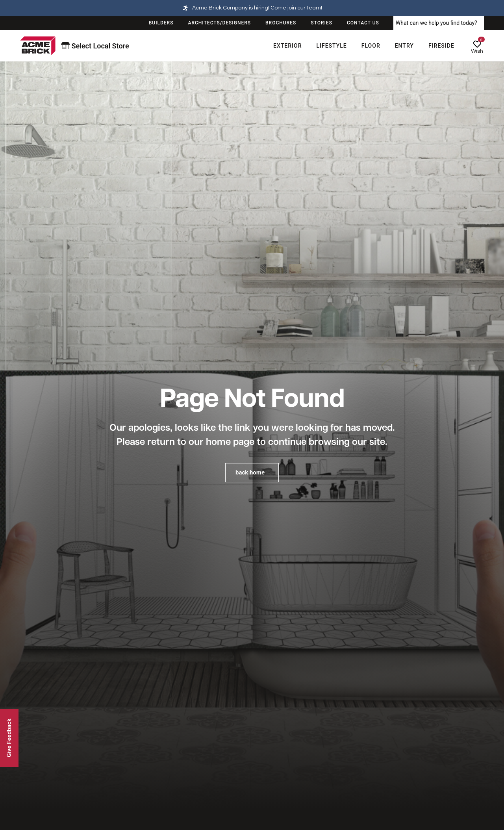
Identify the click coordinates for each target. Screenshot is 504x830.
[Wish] (477, 44)
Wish (477, 51)
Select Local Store (95, 46)
